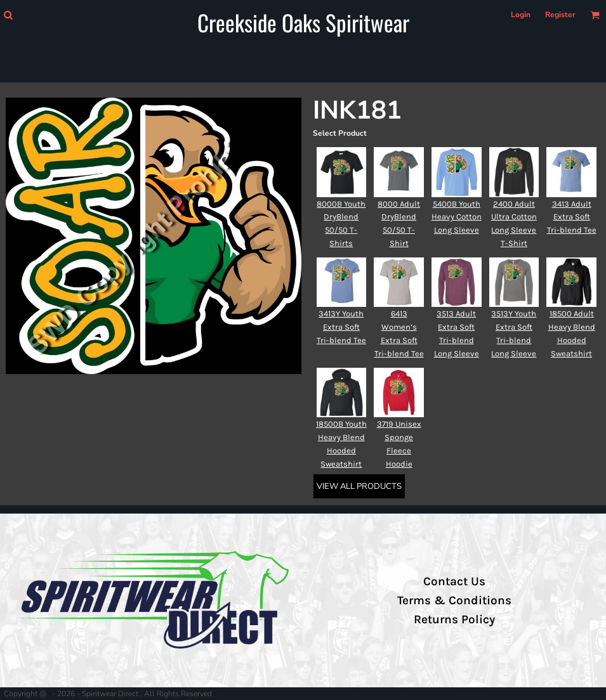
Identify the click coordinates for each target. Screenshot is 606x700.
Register (560, 15)
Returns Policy (454, 619)
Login (521, 15)
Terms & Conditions (454, 600)
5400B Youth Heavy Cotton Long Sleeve (457, 217)
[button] (8, 15)
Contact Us (454, 581)
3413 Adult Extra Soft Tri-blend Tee (572, 217)
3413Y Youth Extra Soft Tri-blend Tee (341, 327)
